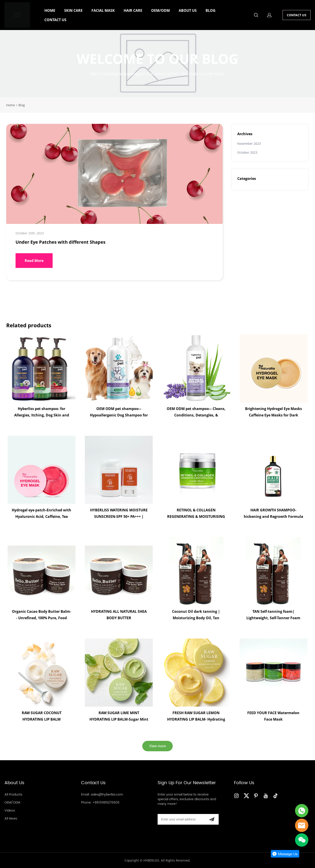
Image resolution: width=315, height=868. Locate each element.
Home (11, 105)
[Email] (181, 819)
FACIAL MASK (103, 10)
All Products (13, 795)
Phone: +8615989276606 (100, 803)
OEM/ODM (160, 10)
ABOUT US (188, 10)
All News (11, 819)
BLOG (211, 10)
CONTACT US (55, 20)
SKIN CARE (73, 10)
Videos (10, 811)
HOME (50, 10)
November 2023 (249, 144)
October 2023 (247, 152)
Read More (34, 261)
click (157, 64)
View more (157, 746)
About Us (14, 783)
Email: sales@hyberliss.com (102, 795)
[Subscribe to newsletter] (212, 819)
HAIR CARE (133, 10)
